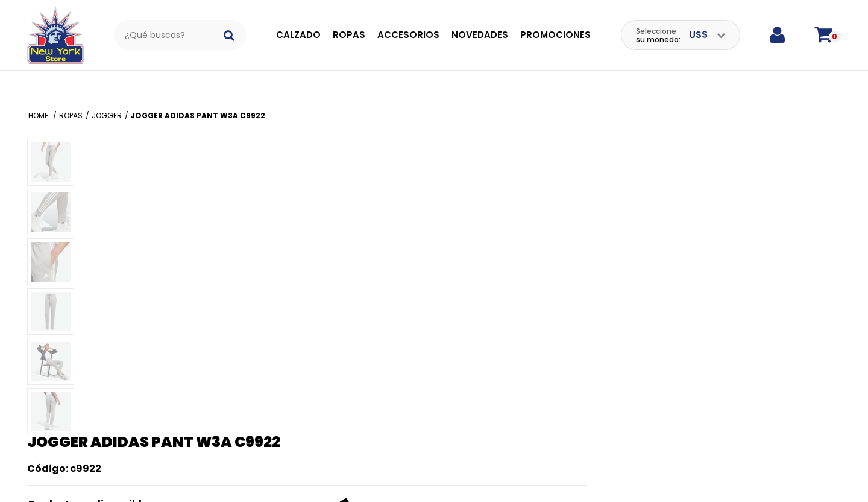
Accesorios (408, 35)
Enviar (590, 376)
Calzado (298, 35)
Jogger (107, 100)
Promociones (555, 35)
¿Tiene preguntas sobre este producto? (677, 435)
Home (39, 100)
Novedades (480, 35)
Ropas (349, 35)
